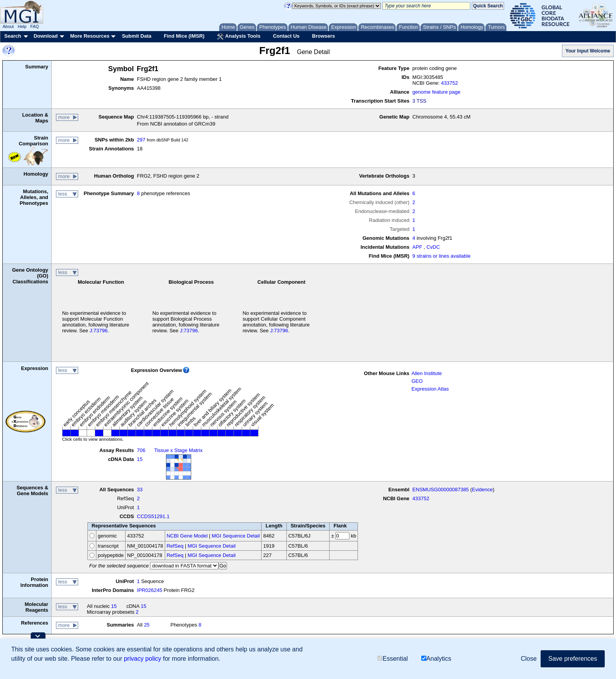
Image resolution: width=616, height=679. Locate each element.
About (8, 26)
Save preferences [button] (573, 659)
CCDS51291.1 (153, 516)
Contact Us (286, 36)
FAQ (35, 26)
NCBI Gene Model (187, 536)
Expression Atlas (430, 389)
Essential (393, 659)
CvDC (433, 247)
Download (45, 36)
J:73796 (98, 331)
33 (140, 490)
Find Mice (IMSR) (184, 36)
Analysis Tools (239, 37)
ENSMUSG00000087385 (441, 490)
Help (22, 26)
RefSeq (175, 546)
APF (417, 247)
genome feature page (436, 92)
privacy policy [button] (143, 659)
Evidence (482, 490)
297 (141, 140)
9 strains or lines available (441, 256)
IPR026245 (149, 590)
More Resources (90, 36)
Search (13, 36)
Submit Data (137, 36)
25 (147, 625)
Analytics (436, 659)
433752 (449, 83)
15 (140, 459)
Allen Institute (427, 373)
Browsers (324, 36)
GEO (417, 381)
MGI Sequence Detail (236, 536)
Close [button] (529, 659)
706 (141, 450)
